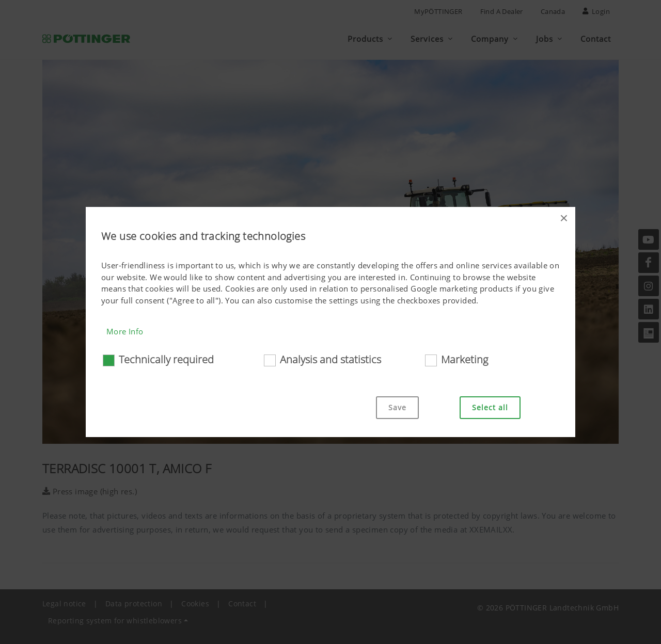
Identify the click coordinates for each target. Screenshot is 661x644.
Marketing (465, 359)
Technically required (166, 359)
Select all (490, 407)
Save (397, 407)
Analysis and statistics (330, 359)
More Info (125, 331)
